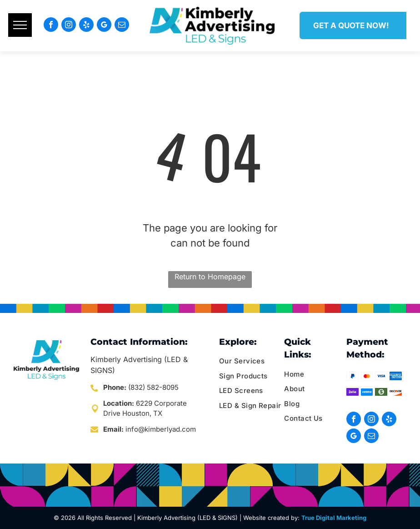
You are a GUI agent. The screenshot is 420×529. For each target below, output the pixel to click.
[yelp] (86, 26)
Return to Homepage (210, 277)
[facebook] (51, 26)
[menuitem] (254, 361)
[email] (122, 26)
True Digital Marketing (334, 518)
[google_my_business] (104, 26)
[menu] (20, 25)
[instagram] (69, 26)
